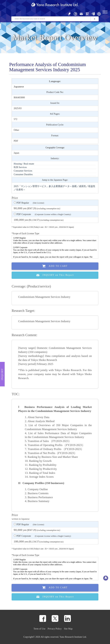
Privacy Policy (55, 629)
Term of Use (39, 629)
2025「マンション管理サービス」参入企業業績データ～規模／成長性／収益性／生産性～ (55, 188)
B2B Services (20, 167)
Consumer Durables (23, 174)
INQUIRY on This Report (55, 275)
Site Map (68, 629)
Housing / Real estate (24, 164)
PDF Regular (29, 203)
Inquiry (2, 374)
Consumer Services (23, 171)
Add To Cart (55, 266)
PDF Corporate (42, 214)
